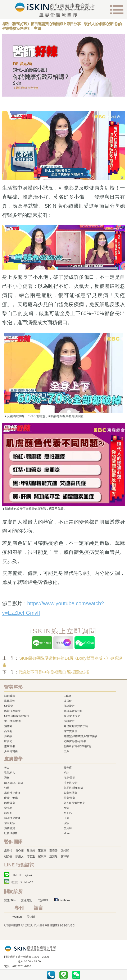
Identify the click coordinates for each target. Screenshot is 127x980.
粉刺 (66, 773)
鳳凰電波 (10, 701)
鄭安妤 (53, 851)
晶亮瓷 (8, 731)
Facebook (64, 900)
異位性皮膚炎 (12, 793)
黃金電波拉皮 (72, 716)
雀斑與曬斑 (70, 793)
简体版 (31, 917)
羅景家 (42, 856)
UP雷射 (9, 706)
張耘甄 (65, 851)
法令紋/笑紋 (71, 783)
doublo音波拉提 (73, 711)
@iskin (29, 875)
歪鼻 (66, 751)
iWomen (17, 917)
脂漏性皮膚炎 (12, 818)
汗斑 (66, 818)
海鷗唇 (8, 736)
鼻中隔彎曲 (11, 751)
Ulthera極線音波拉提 (17, 716)
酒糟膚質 (10, 828)
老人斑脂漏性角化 (74, 803)
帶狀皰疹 (10, 823)
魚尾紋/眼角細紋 (74, 788)
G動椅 (67, 696)
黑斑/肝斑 (69, 798)
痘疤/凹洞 (69, 778)
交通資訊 (26, 900)
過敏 (7, 778)
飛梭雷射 (69, 706)
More (67, 833)
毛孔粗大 (10, 773)
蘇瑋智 (65, 856)
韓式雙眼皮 (70, 731)
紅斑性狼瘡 (11, 833)
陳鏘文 (20, 856)
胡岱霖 (8, 856)
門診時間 (43, 900)
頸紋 (7, 788)
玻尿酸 (68, 701)
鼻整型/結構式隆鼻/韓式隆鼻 (81, 736)
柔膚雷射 (10, 746)
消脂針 (8, 726)
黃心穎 (20, 851)
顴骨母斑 (10, 803)
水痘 (66, 808)
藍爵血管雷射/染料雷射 (78, 746)
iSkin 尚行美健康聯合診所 (55, 10)
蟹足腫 (68, 828)
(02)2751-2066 (22, 966)
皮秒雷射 (69, 721)
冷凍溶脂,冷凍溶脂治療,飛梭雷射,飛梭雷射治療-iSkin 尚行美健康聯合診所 (30, 948)
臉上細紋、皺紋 (14, 783)
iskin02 (29, 882)
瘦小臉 (8, 808)
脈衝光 (8, 741)
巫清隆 (53, 856)
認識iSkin (10, 900)
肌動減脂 (10, 696)
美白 (7, 768)
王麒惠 (42, 851)
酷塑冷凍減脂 (12, 711)
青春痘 (68, 768)
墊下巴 (68, 813)
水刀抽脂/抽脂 (13, 721)
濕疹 (66, 823)
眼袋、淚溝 (11, 798)
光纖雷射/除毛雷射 (75, 741)
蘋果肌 (8, 813)
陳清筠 (31, 851)
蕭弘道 (31, 856)
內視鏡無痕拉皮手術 (76, 726)
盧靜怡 (8, 851)
